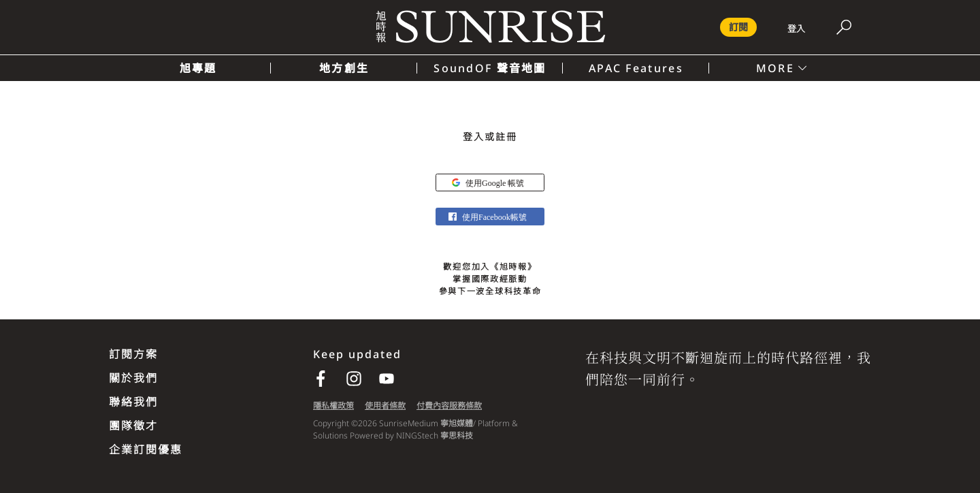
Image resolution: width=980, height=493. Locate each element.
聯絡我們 (133, 402)
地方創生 (344, 68)
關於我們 (133, 378)
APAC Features (636, 68)
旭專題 (198, 68)
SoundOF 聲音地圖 (490, 68)
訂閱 (738, 27)
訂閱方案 (133, 354)
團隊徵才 (133, 426)
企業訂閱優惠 (146, 449)
